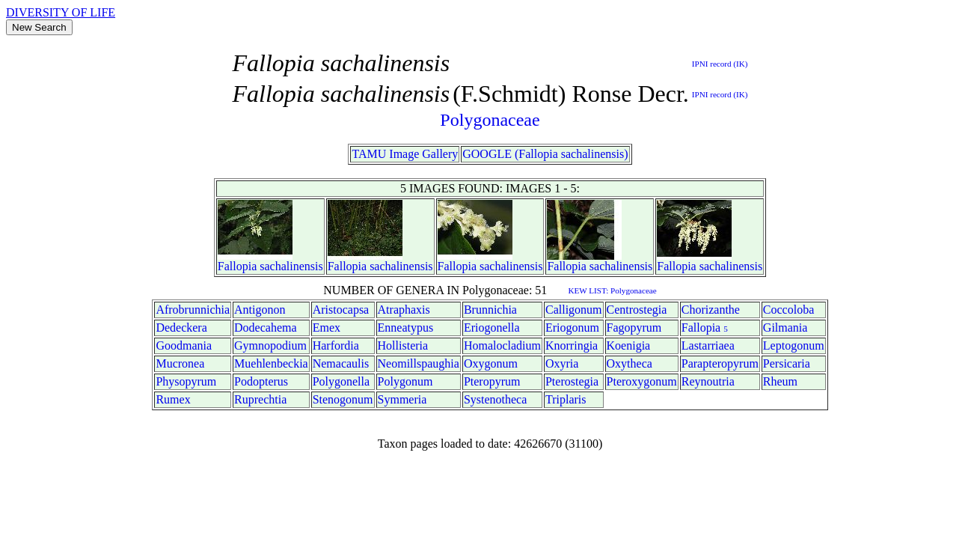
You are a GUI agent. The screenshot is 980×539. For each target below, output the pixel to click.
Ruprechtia (260, 399)
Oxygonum (491, 363)
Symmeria (402, 399)
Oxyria (562, 363)
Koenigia (629, 345)
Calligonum (574, 310)
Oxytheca (630, 363)
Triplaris (566, 399)
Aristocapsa (341, 310)
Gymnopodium (270, 345)
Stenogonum (343, 399)
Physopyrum (186, 381)
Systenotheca (495, 399)
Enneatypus (406, 328)
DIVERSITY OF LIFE (61, 12)
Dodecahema (266, 328)
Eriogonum (572, 328)
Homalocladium (502, 345)
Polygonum (405, 381)
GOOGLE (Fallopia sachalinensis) (545, 154)
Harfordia (336, 345)
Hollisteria (403, 345)
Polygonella (341, 381)
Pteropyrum (492, 381)
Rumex (173, 399)
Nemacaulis (341, 363)
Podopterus (261, 381)
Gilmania (785, 328)
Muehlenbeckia (271, 363)
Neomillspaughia (419, 363)
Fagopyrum (634, 328)
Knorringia (572, 345)
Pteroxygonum (642, 381)
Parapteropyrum (720, 363)
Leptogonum (794, 345)
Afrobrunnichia (193, 310)
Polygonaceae (490, 120)
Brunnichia (490, 310)
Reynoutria (708, 381)
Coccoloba (788, 310)
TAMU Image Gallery (405, 154)
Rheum (780, 381)
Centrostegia (637, 310)
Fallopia (237, 266)
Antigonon (260, 310)
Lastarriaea (708, 345)
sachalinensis (291, 266)
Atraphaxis (404, 310)
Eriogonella (492, 328)
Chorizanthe (711, 310)
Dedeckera (181, 328)
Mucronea (180, 363)
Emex (327, 328)
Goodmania (184, 345)
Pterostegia (572, 381)
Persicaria (787, 363)
